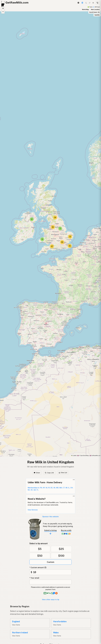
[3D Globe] (78, 3)
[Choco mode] (90, 3)
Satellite (97, 15)
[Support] (82, 3)
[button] (32, 219)
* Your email (34, 578)
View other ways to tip (51, 600)
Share (37, 473)
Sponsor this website (50, 517)
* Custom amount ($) (38, 568)
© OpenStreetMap (83, 456)
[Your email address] (50, 582)
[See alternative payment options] (55, 593)
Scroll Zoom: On (94, 12)
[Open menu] (97, 3)
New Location (95, 10)
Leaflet (74, 456)
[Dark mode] (86, 3)
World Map (85, 10)
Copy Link (49, 473)
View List (63, 473)
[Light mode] (93, 3)
